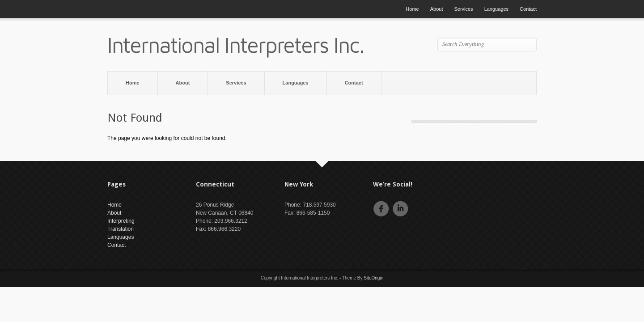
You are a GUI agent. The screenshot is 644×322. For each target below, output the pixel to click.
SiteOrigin (373, 278)
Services (463, 9)
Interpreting (121, 221)
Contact (528, 9)
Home (412, 9)
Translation (121, 229)
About (437, 9)
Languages (496, 9)
